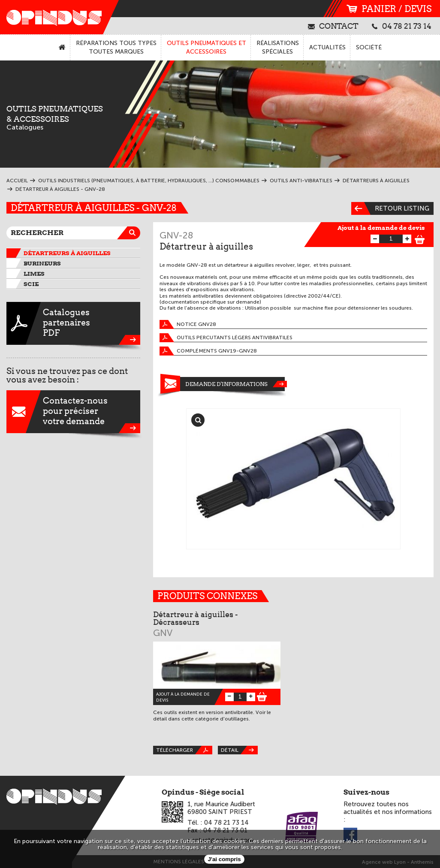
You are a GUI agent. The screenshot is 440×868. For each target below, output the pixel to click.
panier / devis (389, 9)
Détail (239, 750)
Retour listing (390, 208)
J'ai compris (224, 859)
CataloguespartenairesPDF (73, 323)
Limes (34, 274)
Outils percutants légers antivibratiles (226, 338)
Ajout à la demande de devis (381, 228)
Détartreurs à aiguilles (67, 253)
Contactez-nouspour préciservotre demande (73, 412)
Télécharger (184, 750)
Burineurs (42, 263)
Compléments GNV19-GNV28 (208, 351)
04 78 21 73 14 (402, 26)
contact (333, 26)
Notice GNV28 (188, 324)
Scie (31, 284)
